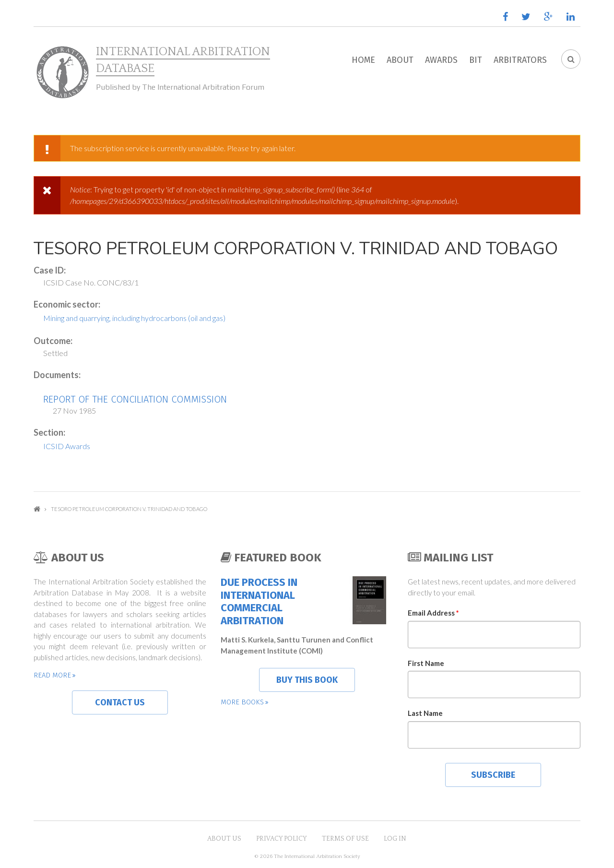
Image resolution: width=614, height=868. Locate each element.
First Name (426, 663)
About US (224, 839)
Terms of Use (345, 839)
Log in (395, 839)
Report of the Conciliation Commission (135, 399)
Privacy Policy (282, 839)
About (400, 60)
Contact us (120, 702)
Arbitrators (520, 60)
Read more (52, 675)
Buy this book (307, 680)
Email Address (433, 613)
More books (242, 702)
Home (363, 60)
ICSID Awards (67, 446)
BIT (476, 60)
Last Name (425, 713)
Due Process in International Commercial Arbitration (259, 601)
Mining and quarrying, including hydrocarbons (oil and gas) (134, 318)
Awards (441, 60)
